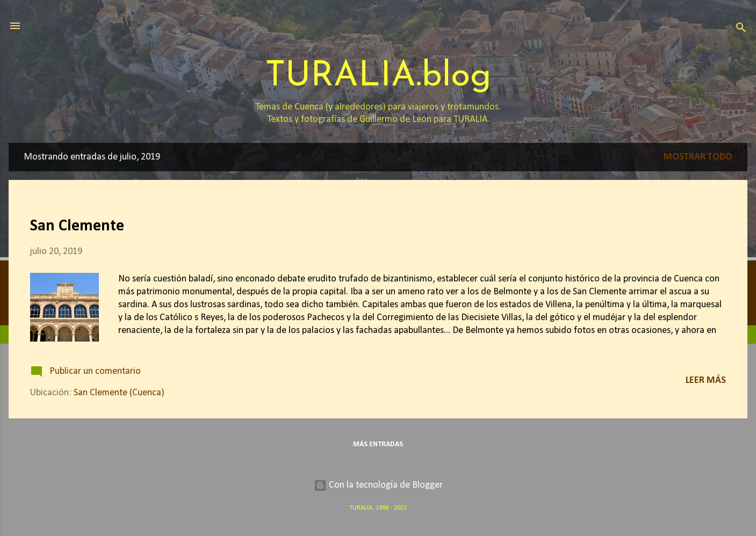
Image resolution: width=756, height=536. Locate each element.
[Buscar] (741, 29)
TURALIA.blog (378, 77)
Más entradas (378, 444)
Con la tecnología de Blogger (378, 485)
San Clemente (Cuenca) (119, 393)
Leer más (706, 381)
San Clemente (77, 226)
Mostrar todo (698, 157)
